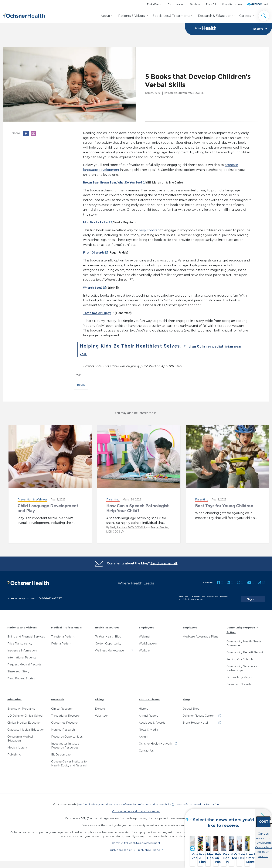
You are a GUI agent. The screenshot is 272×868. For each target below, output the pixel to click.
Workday (145, 648)
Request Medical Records (24, 662)
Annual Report (148, 713)
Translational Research (66, 713)
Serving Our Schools (240, 657)
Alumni (143, 734)
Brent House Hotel (195, 720)
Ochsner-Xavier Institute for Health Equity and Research (70, 761)
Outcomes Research (65, 720)
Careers (245, 16)
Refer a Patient (61, 641)
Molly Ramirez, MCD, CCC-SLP (128, 528)
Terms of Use (184, 802)
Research (58, 697)
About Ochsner (149, 697)
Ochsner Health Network (155, 741)
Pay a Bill (211, 4)
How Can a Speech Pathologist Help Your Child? (138, 508)
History (144, 706)
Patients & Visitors (131, 16)
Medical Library (17, 745)
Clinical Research (62, 706)
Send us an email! (164, 564)
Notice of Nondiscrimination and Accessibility (143, 802)
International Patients (22, 655)
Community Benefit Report (245, 650)
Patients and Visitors (22, 625)
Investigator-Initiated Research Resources (65, 743)
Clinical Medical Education (24, 720)
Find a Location (176, 4)
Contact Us (146, 748)
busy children (149, 231)
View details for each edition (245, 847)
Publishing (14, 752)
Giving (99, 697)
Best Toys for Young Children (224, 506)
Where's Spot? (93, 288)
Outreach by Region (240, 675)
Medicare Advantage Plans (200, 634)
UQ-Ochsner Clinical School (25, 713)
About (105, 16)
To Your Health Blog (108, 634)
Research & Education (215, 16)
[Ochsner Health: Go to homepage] (24, 15)
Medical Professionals (66, 625)
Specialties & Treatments (171, 16)
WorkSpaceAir (148, 641)
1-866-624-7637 (50, 596)
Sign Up (257, 596)
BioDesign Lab (61, 752)
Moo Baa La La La (96, 223)
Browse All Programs (21, 706)
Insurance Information (22, 648)
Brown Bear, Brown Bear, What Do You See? (113, 183)
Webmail (145, 634)
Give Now (195, 4)
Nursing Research (63, 727)
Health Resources (107, 625)
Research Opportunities (67, 734)
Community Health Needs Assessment (244, 641)
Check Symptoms (232, 4)
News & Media (148, 727)
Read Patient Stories (21, 676)
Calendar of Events (239, 682)
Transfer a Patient (63, 634)
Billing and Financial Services (26, 634)
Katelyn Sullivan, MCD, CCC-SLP (187, 93)
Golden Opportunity (108, 641)
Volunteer (101, 713)
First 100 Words (94, 253)
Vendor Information (206, 802)
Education (14, 697)
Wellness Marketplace (109, 648)
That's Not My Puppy (97, 313)
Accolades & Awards (152, 720)
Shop (186, 697)
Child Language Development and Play (48, 508)
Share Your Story (18, 669)
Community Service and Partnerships (242, 666)
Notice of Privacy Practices (95, 802)
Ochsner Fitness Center (198, 713)
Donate (100, 706)
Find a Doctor (155, 4)
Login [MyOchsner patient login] (266, 4)
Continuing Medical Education (20, 736)
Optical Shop (191, 706)
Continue (245, 830)
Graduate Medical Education (26, 727)
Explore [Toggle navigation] (260, 29)
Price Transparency (20, 641)
